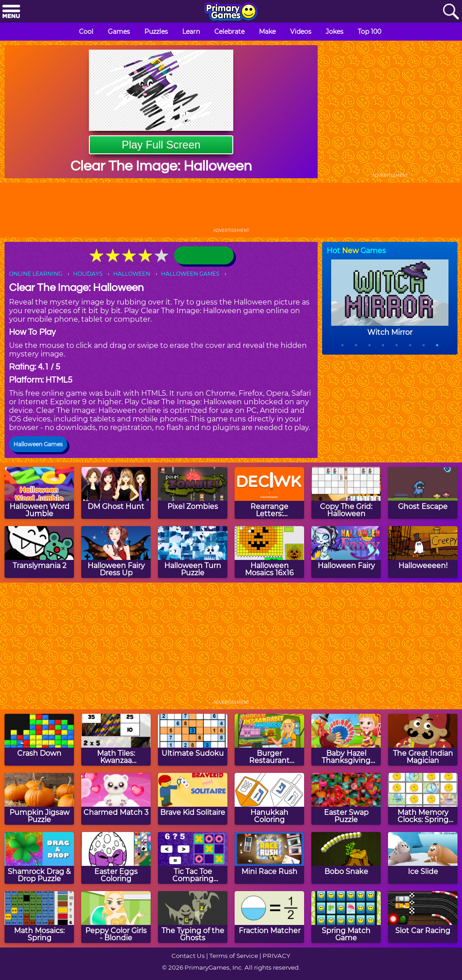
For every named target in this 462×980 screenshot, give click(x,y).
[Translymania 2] (39, 552)
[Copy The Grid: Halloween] (346, 493)
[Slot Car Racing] (423, 917)
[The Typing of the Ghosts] (193, 917)
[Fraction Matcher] (269, 917)
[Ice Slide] (423, 858)
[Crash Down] (39, 740)
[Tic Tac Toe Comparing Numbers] (193, 858)
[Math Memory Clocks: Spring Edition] (423, 799)
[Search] (451, 12)
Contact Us (188, 956)
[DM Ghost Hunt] (116, 493)
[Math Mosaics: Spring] (39, 917)
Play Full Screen (161, 145)
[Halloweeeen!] (423, 552)
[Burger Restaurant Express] (269, 740)
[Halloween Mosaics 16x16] (269, 552)
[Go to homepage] (231, 12)
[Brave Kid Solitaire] (193, 799)
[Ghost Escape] (423, 493)
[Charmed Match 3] (116, 799)
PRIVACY (276, 956)
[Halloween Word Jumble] (39, 493)
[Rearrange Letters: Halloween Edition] (269, 493)
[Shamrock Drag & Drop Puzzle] (39, 858)
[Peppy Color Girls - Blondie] (116, 917)
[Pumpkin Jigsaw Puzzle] (39, 799)
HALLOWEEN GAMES (190, 274)
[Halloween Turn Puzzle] (193, 552)
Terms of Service (234, 956)
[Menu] (11, 12)
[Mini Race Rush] (269, 858)
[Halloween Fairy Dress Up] (116, 552)
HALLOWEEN (132, 274)
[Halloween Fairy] (346, 552)
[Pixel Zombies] (193, 493)
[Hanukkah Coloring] (269, 799)
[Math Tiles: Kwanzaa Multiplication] (116, 740)
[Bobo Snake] (346, 858)
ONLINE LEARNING (36, 274)
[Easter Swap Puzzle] (346, 799)
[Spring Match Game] (346, 917)
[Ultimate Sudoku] (193, 740)
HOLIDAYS (88, 274)
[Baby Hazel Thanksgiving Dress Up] (346, 740)
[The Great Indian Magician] (423, 740)
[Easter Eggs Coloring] (116, 858)
